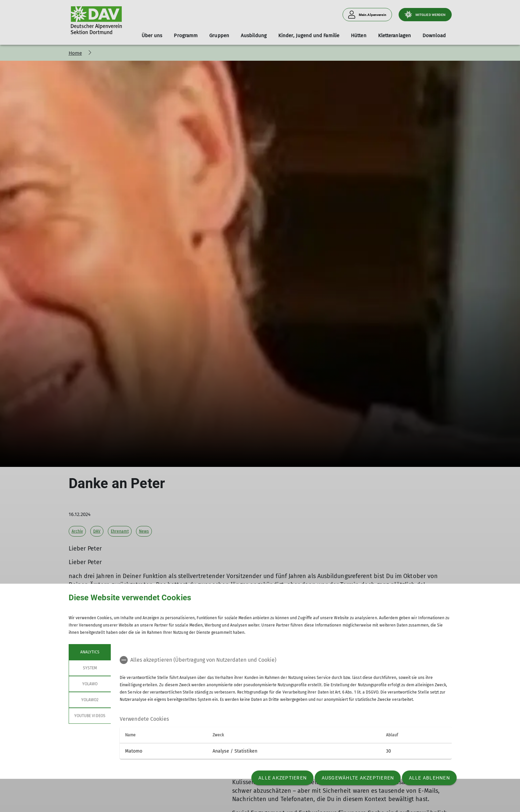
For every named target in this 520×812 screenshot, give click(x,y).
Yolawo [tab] (90, 684)
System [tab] (90, 668)
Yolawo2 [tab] (90, 700)
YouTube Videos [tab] (90, 716)
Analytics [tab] (90, 652)
